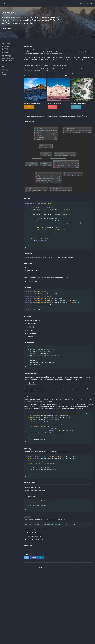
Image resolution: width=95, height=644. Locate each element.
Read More (29, 130)
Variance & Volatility (7, 68)
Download (7, 35)
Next (76, 625)
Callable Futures (6, 79)
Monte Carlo (5, 55)
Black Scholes (5, 57)
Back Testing (5, 71)
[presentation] (83, 73)
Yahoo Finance (5, 77)
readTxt (4, 81)
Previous (41, 625)
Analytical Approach (7, 63)
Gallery (82, 3)
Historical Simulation (7, 64)
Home (4, 3)
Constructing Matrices (7, 69)
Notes (90, 3)
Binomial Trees (5, 53)
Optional (4, 82)
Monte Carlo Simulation (8, 66)
